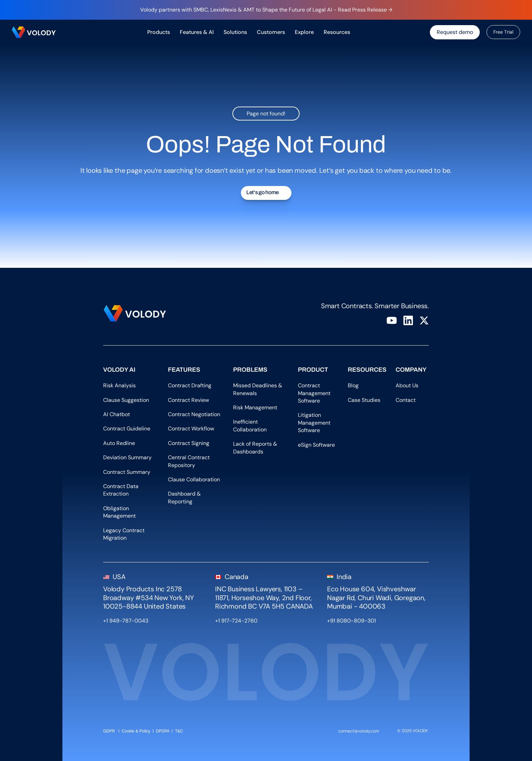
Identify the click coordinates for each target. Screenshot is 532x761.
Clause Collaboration (194, 479)
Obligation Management (119, 512)
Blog (355, 385)
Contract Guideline (127, 429)
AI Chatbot (117, 414)
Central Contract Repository (189, 461)
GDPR (109, 731)
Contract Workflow (191, 429)
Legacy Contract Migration (125, 534)
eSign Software (316, 445)
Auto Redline (119, 443)
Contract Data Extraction (121, 490)
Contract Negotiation (194, 414)
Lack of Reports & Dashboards (256, 448)
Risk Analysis (119, 385)
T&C (180, 731)
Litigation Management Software (315, 423)
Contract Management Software (315, 393)
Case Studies (364, 400)
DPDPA (163, 731)
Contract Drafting (190, 385)
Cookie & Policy (136, 731)
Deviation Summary (127, 457)
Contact (406, 400)
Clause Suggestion (126, 400)
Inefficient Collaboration (250, 425)
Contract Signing (189, 443)
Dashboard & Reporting (185, 497)
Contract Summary (127, 472)
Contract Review (188, 400)
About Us (409, 385)
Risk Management (255, 407)
